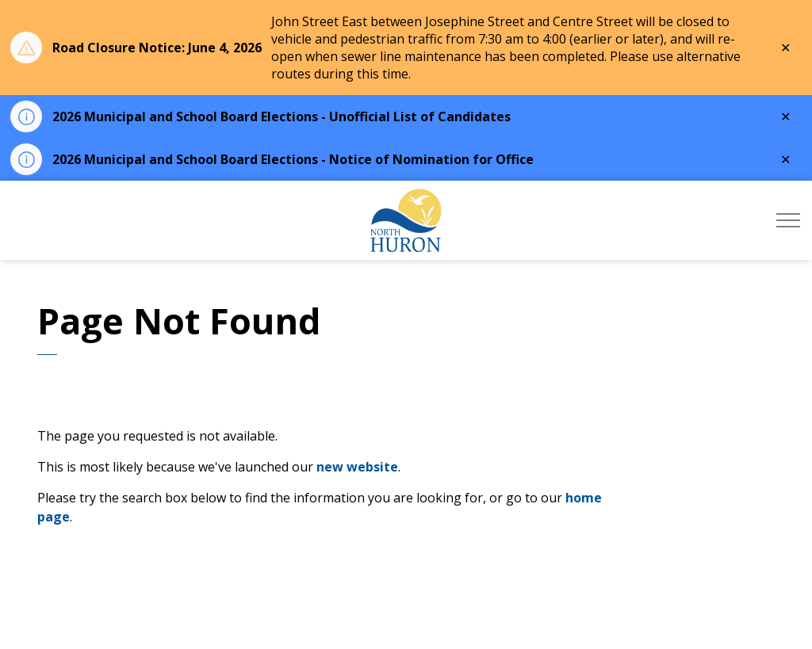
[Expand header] (788, 220)
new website (357, 467)
